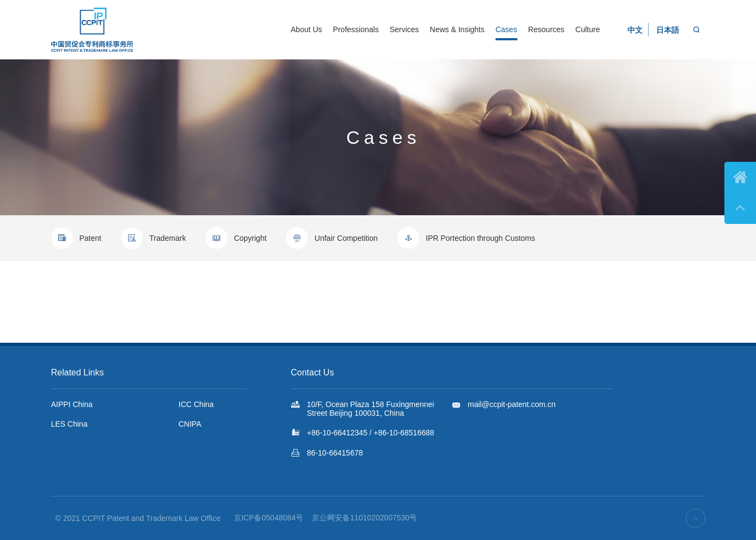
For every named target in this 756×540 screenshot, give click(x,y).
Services (404, 29)
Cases (506, 29)
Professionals (356, 29)
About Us (306, 29)
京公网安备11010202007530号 (364, 518)
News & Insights (457, 29)
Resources (546, 29)
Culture (588, 29)
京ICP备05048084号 (269, 518)
